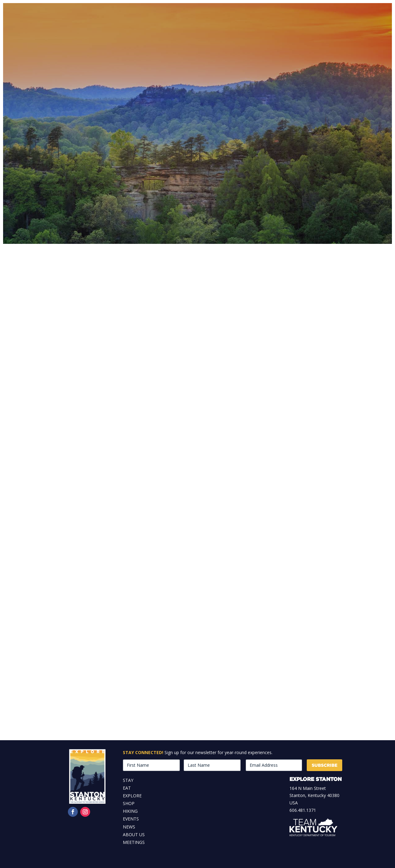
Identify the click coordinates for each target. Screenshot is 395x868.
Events (131, 819)
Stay (128, 780)
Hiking (130, 811)
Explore (132, 796)
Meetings (134, 842)
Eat (127, 788)
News (129, 827)
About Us (134, 835)
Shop (129, 803)
